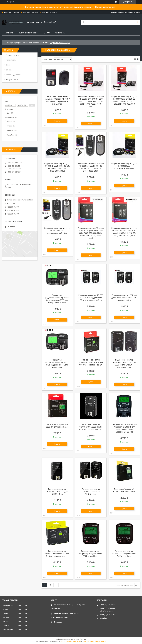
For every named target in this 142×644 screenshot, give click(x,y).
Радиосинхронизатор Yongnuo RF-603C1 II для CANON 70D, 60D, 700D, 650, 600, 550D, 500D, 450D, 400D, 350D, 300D (91, 233)
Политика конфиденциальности (94, 642)
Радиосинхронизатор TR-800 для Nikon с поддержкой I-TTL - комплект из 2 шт (124, 298)
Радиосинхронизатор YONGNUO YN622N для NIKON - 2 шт (91, 492)
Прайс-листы (11, 60)
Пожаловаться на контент (71, 642)
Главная (9, 33)
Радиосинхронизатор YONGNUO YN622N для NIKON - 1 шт (57, 492)
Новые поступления (105, 7)
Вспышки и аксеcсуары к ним (36, 43)
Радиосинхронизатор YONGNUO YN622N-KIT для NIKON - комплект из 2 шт (57, 554)
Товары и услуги (28, 33)
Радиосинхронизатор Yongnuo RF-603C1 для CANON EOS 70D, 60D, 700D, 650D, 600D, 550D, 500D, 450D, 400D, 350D (91, 101)
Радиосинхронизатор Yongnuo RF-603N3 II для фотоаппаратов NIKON (57, 231)
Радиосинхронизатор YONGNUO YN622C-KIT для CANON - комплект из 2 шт (91, 362)
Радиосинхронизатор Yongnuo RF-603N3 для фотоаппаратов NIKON (124, 166)
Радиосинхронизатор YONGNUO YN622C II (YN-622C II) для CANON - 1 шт (91, 427)
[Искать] (137, 22)
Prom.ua (83, 639)
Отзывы (9, 70)
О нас (47, 33)
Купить (57, 121)
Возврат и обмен (12, 80)
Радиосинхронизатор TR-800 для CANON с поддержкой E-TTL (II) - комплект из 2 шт (91, 298)
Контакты (60, 33)
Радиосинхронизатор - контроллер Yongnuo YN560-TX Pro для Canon (124, 554)
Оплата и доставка (13, 75)
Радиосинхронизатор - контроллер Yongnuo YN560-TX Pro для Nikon (91, 554)
